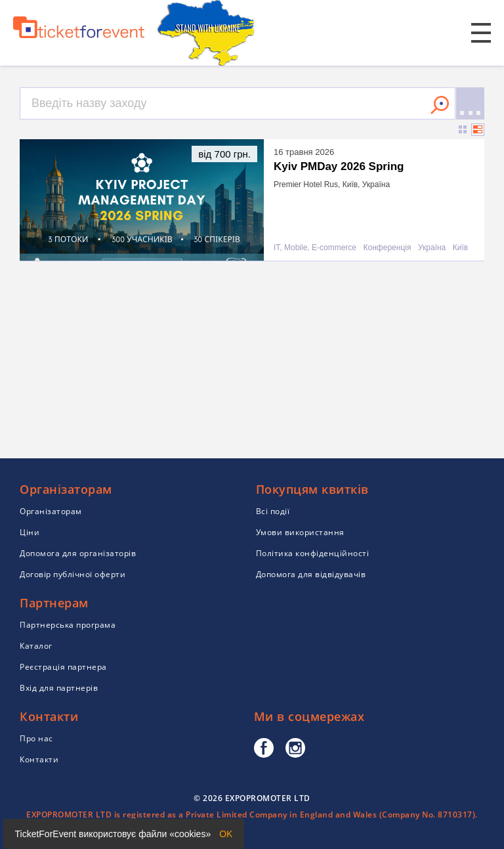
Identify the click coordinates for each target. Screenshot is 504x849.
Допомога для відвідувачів (311, 574)
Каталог (36, 646)
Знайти (440, 105)
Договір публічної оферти (73, 574)
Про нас (36, 738)
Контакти (39, 759)
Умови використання (300, 532)
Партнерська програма (68, 625)
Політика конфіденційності (313, 553)
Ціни (30, 532)
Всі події (273, 511)
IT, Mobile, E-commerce (315, 248)
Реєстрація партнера (63, 667)
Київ (460, 248)
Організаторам (51, 511)
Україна (432, 248)
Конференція (388, 248)
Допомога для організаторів (78, 553)
